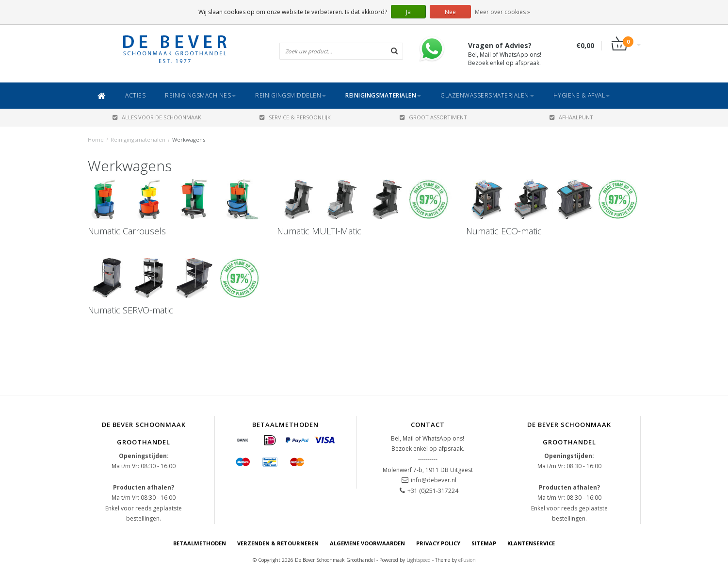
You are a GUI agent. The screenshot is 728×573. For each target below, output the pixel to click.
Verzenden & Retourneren (278, 543)
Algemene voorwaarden (367, 543)
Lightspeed (419, 560)
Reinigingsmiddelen (291, 95)
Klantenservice (531, 543)
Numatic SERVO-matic (130, 310)
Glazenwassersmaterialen (487, 95)
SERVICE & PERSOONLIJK (295, 117)
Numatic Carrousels (127, 231)
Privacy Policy (438, 543)
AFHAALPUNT (571, 117)
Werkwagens (189, 139)
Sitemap (484, 543)
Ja (408, 12)
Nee (450, 12)
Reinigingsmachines (200, 95)
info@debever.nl (434, 480)
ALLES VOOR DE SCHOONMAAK (157, 117)
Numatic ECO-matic (504, 231)
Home (96, 139)
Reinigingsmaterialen (383, 95)
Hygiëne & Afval (582, 95)
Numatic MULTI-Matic (319, 231)
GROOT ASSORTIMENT (433, 117)
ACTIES (135, 95)
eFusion (467, 560)
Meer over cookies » (502, 12)
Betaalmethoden (200, 543)
